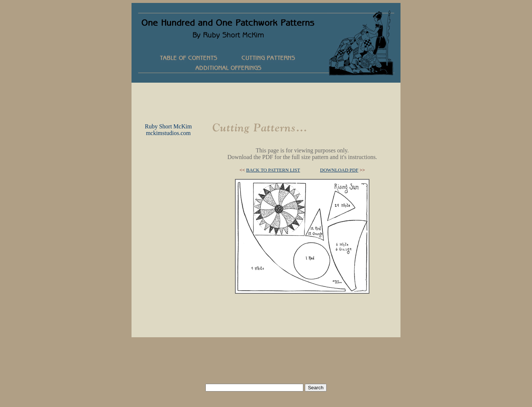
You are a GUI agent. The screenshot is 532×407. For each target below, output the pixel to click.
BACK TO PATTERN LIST (273, 170)
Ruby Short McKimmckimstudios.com (168, 130)
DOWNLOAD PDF (339, 170)
